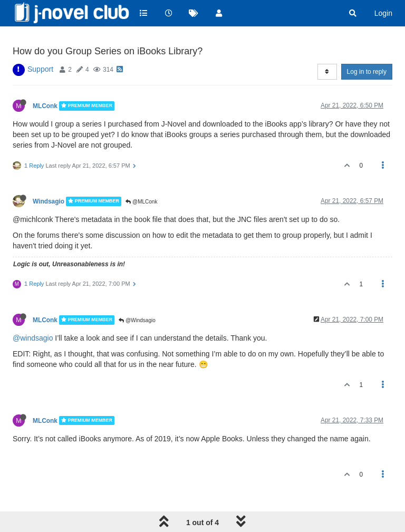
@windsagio (33, 338)
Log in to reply (367, 72)
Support (40, 69)
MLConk (45, 106)
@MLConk (141, 202)
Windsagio (49, 201)
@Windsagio (137, 320)
